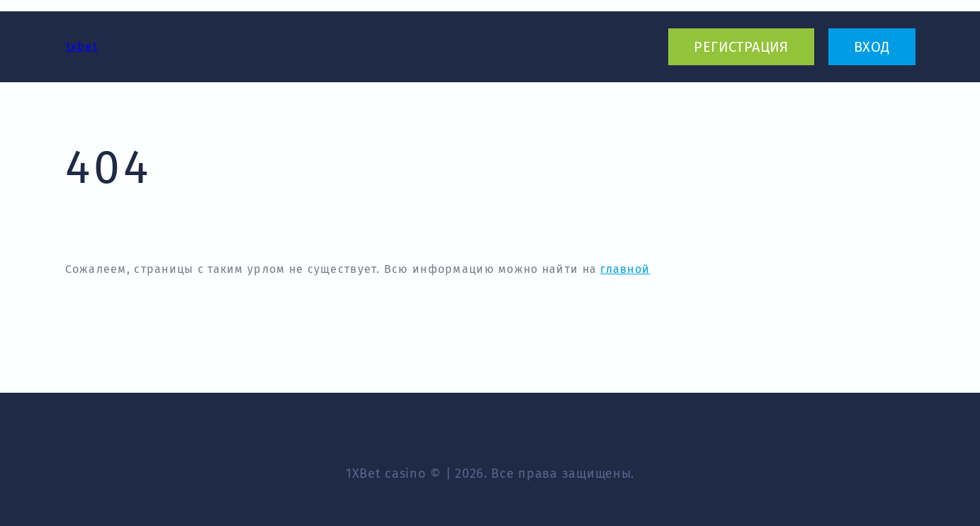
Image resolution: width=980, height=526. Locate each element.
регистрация (741, 47)
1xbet (81, 46)
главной (625, 269)
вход (872, 47)
